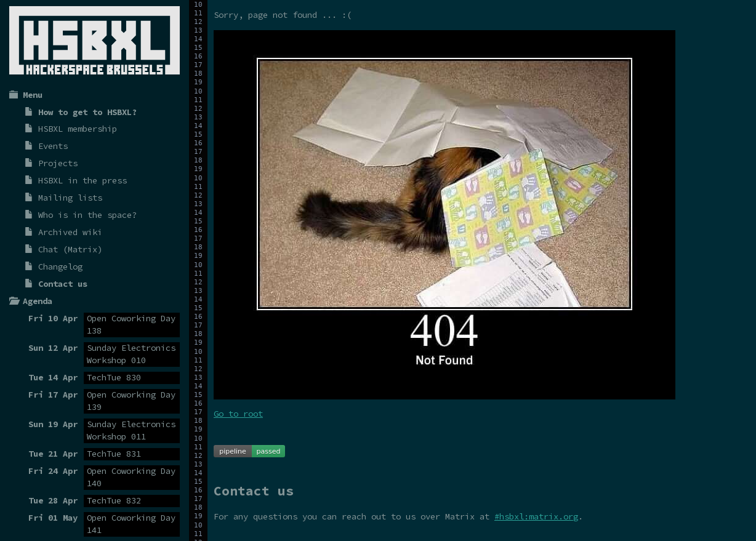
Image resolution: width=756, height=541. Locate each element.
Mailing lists (70, 198)
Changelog (60, 266)
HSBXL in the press (82, 180)
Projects (58, 163)
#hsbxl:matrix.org (536, 516)
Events (53, 146)
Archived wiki (70, 232)
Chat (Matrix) (70, 249)
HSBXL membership (78, 129)
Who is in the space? (87, 215)
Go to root (238, 414)
